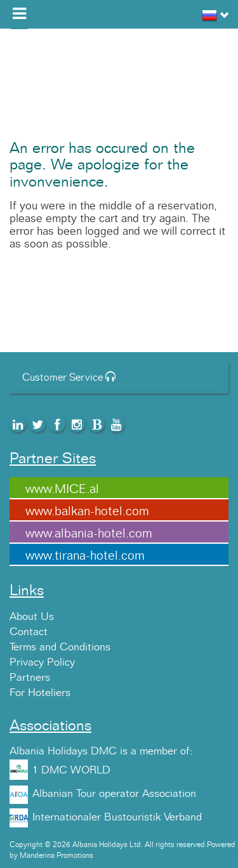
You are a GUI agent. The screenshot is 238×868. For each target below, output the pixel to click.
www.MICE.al (62, 489)
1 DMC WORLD (71, 770)
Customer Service (69, 378)
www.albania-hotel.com (89, 534)
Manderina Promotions (56, 855)
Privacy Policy (42, 662)
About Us (32, 617)
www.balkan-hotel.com (87, 511)
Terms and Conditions (60, 647)
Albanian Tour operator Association (114, 794)
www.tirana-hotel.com (85, 556)
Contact (29, 632)
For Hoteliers (40, 693)
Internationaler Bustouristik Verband (117, 817)
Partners (30, 678)
